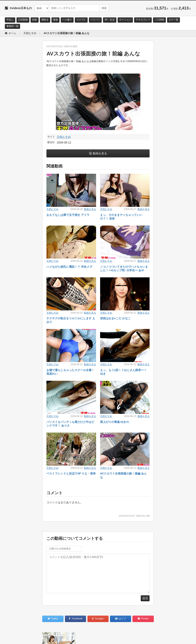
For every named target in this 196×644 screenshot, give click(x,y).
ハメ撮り (67, 20)
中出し (10, 20)
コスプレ (81, 20)
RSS (50, 637)
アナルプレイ (143, 20)
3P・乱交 (110, 20)
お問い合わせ (15, 637)
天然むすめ (64, 137)
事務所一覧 (12, 26)
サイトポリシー (35, 637)
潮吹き (45, 20)
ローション (125, 20)
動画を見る (100, 153)
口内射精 (23, 20)
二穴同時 (159, 20)
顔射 (35, 20)
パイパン (95, 20)
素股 (55, 20)
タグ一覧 (173, 20)
